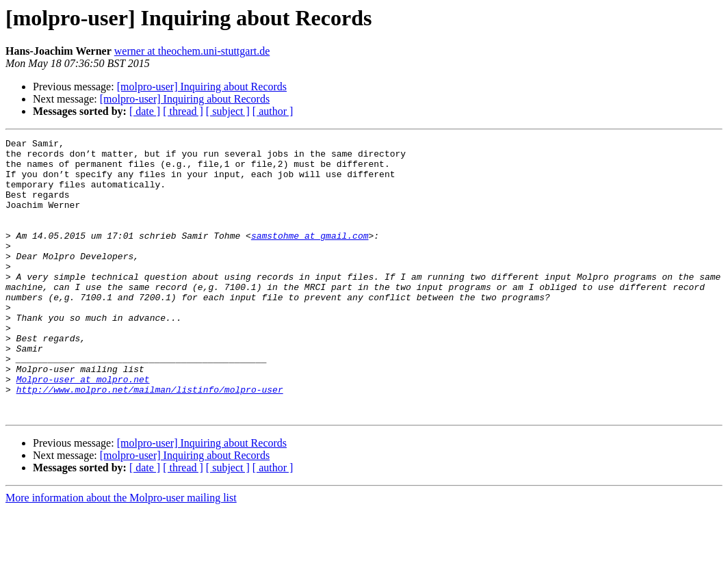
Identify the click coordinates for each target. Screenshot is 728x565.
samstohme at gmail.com (310, 256)
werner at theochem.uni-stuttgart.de (192, 51)
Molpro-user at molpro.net (83, 428)
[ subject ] (228, 111)
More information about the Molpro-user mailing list (121, 553)
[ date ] (145, 111)
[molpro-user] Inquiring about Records (202, 87)
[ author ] (273, 111)
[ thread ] (183, 111)
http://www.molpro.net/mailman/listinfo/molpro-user (150, 441)
